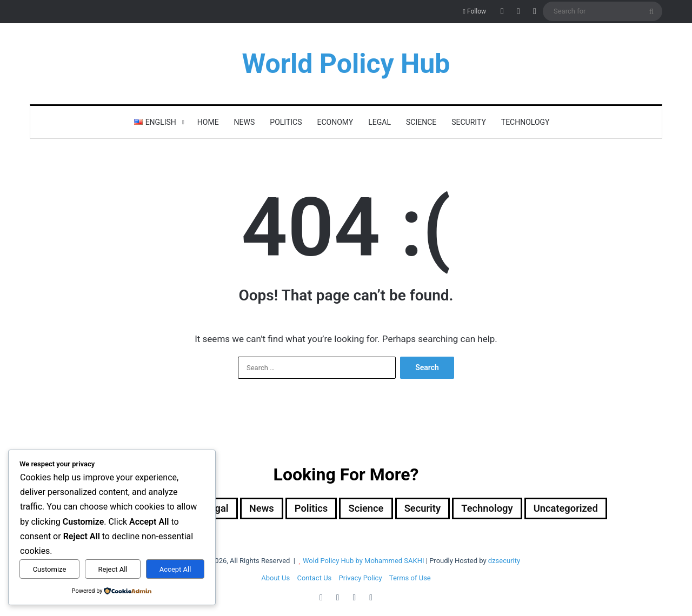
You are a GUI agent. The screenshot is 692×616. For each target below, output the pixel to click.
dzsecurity (504, 562)
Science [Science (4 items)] (367, 509)
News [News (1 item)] (255, 509)
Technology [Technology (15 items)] (497, 509)
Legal (380, 122)
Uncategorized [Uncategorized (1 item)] (582, 509)
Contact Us (314, 579)
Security (469, 122)
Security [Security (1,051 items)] (428, 509)
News (245, 122)
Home (208, 122)
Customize (50, 569)
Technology (525, 122)
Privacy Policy (361, 579)
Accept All (175, 569)
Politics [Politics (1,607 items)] (308, 509)
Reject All (113, 569)
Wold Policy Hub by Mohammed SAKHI (364, 562)
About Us (275, 579)
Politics (286, 122)
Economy (335, 122)
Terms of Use (410, 579)
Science (421, 122)
